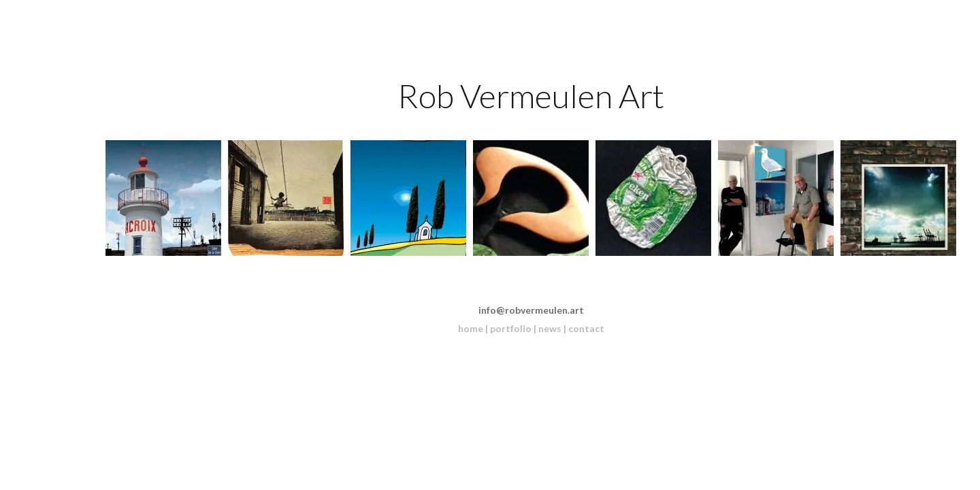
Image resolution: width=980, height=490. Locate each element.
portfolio (511, 328)
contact (586, 328)
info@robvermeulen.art (531, 310)
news (550, 328)
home (471, 328)
